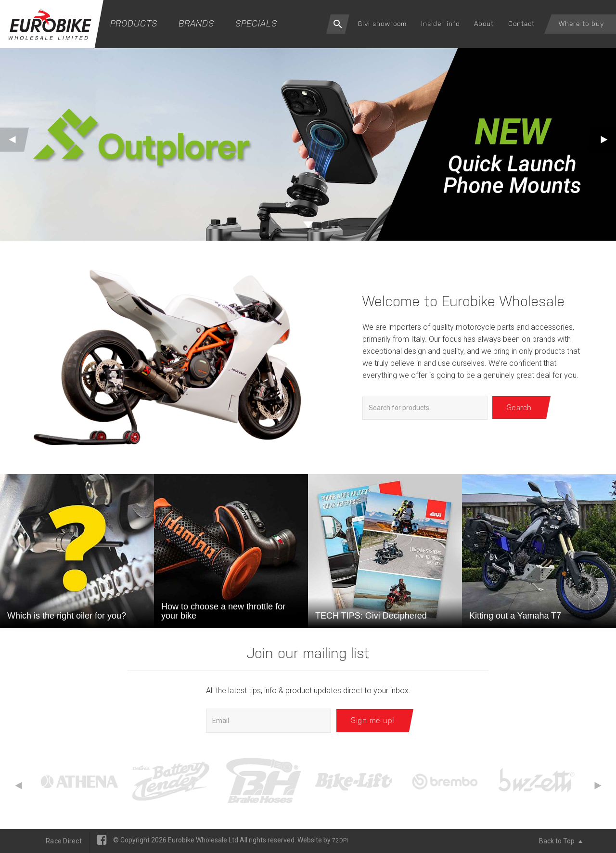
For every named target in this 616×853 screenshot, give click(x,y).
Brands (196, 23)
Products (134, 23)
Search (519, 407)
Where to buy (581, 24)
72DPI (340, 840)
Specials (256, 23)
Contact (521, 24)
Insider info (440, 24)
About (484, 24)
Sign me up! (373, 720)
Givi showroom (382, 24)
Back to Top (561, 841)
